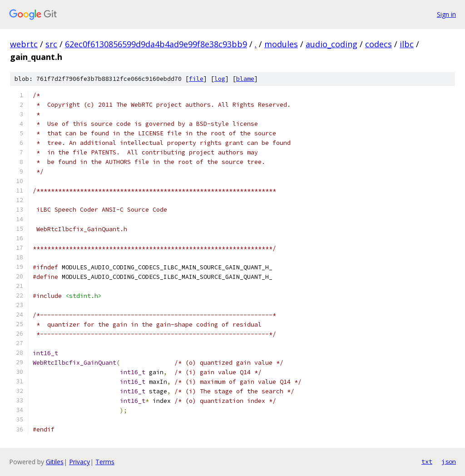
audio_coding (331, 44)
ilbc (407, 44)
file (196, 79)
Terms (105, 462)
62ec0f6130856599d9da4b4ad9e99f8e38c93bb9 (156, 44)
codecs (378, 44)
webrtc (24, 44)
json (449, 461)
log (220, 79)
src (51, 44)
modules (281, 44)
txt (427, 461)
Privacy (79, 462)
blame (245, 79)
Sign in (446, 14)
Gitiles (55, 462)
